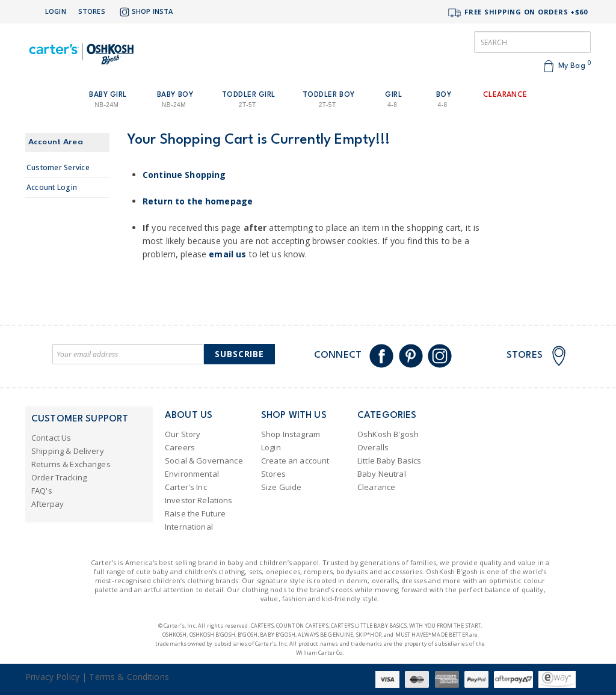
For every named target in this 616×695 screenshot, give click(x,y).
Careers (180, 447)
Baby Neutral (382, 474)
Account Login (52, 187)
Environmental (192, 474)
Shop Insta (145, 12)
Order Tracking (59, 477)
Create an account (295, 461)
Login (56, 11)
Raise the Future (195, 513)
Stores (92, 11)
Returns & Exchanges (71, 464)
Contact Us (51, 438)
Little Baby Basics (390, 461)
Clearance (376, 487)
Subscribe (239, 354)
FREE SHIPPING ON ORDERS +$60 (517, 13)
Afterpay (48, 504)
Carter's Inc (186, 487)
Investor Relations (199, 500)
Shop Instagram (291, 434)
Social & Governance (204, 461)
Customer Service (58, 167)
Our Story (183, 434)
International (189, 527)
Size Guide (281, 487)
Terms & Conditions (129, 677)
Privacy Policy (52, 677)
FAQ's (42, 491)
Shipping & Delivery (68, 451)
